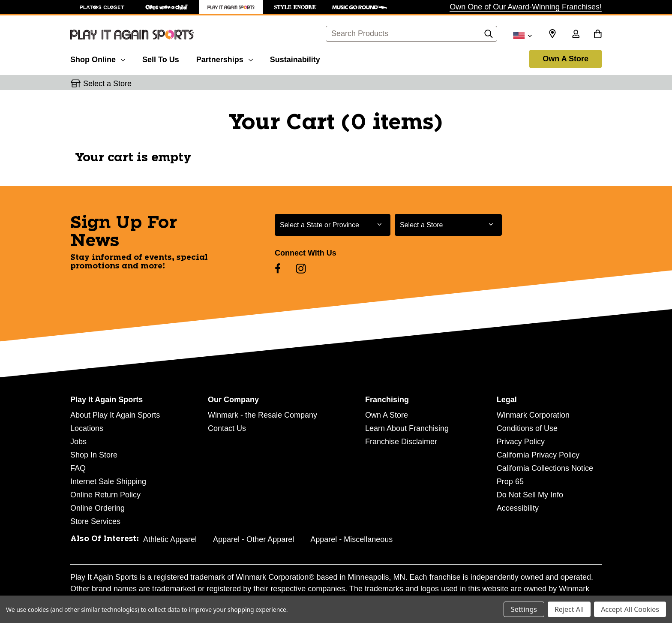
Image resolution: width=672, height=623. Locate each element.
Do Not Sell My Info (530, 495)
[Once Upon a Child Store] (167, 7)
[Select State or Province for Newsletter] (333, 225)
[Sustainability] (295, 58)
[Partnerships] (225, 58)
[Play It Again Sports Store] (231, 7)
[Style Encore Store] (295, 7)
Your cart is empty (133, 158)
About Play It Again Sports (115, 415)
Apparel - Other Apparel (253, 539)
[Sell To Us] (161, 58)
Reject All (569, 609)
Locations (87, 428)
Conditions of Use (527, 428)
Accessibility (518, 508)
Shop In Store (94, 455)
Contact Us (227, 428)
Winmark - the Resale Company (262, 415)
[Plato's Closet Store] (102, 7)
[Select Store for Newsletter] (448, 225)
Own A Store (565, 59)
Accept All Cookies (630, 609)
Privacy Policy (521, 442)
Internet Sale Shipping (108, 482)
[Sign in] (576, 35)
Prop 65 (510, 482)
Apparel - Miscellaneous (351, 539)
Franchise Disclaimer (401, 442)
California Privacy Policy (538, 455)
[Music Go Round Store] (360, 7)
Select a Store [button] (107, 84)
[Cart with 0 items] (598, 35)
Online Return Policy (105, 495)
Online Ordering (97, 508)
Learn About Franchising (407, 428)
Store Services (95, 521)
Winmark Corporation (533, 415)
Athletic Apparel (170, 539)
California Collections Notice (545, 468)
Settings (524, 609)
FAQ (78, 468)
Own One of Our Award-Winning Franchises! (526, 7)
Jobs (78, 442)
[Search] (489, 36)
